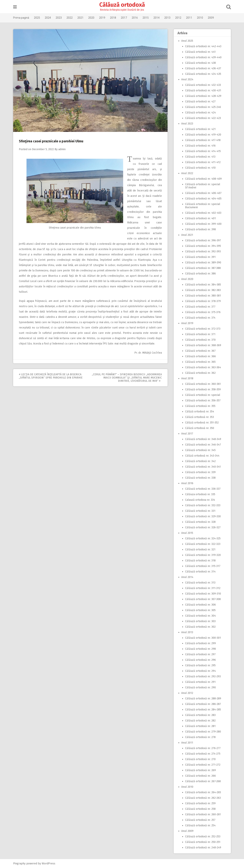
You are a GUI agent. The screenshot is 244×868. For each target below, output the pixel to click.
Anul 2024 (187, 79)
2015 (146, 18)
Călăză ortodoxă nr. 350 (200, 428)
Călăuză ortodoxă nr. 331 (200, 511)
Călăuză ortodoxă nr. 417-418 (203, 140)
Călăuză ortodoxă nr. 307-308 (203, 599)
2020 (91, 18)
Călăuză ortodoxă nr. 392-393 (203, 251)
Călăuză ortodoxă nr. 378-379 (203, 301)
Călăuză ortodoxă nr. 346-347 (203, 445)
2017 (124, 18)
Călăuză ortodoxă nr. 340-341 (203, 467)
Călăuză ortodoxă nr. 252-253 (203, 837)
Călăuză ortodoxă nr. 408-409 (203, 179)
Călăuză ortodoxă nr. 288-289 (203, 699)
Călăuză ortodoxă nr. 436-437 (203, 68)
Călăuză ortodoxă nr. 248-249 (203, 848)
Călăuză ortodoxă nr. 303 (200, 621)
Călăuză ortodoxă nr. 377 (200, 307)
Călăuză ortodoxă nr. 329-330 (203, 516)
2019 (102, 18)
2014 (157, 18)
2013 (167, 18)
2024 (48, 18)
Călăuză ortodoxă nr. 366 (200, 356)
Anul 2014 (187, 577)
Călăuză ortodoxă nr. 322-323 (203, 544)
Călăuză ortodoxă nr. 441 (200, 52)
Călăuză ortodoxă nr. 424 (200, 113)
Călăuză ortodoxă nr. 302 (200, 627)
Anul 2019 (187, 323)
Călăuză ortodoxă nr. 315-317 (203, 566)
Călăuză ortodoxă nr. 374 (200, 318)
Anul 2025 (187, 41)
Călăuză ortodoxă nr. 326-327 (203, 527)
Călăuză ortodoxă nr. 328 (200, 522)
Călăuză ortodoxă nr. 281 (200, 726)
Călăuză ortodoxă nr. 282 (200, 721)
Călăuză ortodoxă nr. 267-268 (203, 781)
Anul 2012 (187, 693)
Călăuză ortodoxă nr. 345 (200, 450)
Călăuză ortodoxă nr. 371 (200, 334)
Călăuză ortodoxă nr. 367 (200, 351)
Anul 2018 (187, 378)
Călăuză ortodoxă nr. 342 (200, 461)
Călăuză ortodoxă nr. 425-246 (203, 107)
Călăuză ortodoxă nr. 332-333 (203, 505)
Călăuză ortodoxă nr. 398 (200, 229)
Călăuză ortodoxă (122, 5)
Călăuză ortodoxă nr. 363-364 (203, 367)
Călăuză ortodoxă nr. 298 (200, 649)
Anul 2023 (187, 124)
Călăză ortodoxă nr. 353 (199, 417)
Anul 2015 (187, 533)
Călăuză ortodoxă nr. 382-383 (203, 290)
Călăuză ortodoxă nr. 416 (200, 146)
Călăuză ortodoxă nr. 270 (200, 759)
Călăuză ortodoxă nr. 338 (200, 478)
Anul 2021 (187, 235)
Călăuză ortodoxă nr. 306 (200, 605)
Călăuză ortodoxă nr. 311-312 (203, 588)
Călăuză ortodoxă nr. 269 (200, 770)
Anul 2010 (187, 787)
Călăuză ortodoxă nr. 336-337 (203, 489)
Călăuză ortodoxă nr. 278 (200, 737)
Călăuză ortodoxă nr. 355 (200, 406)
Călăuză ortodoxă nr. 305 (200, 610)
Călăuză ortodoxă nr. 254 (200, 825)
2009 (211, 18)
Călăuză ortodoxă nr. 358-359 (203, 389)
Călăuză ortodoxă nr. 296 (200, 660)
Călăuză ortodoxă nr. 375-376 (203, 312)
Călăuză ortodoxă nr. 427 (200, 102)
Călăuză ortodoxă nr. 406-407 (203, 193)
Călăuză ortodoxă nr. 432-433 (203, 85)
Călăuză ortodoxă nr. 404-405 (203, 199)
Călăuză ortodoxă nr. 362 (200, 373)
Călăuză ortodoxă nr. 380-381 (203, 296)
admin (62, 149)
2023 (59, 18)
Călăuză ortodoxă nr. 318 (200, 561)
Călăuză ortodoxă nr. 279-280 (203, 732)
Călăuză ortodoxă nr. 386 (200, 274)
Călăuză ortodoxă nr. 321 (200, 550)
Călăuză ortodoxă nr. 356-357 (203, 401)
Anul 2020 (187, 279)
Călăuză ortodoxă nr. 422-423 (203, 118)
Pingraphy (19, 864)
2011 (189, 18)
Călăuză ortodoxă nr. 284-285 (203, 710)
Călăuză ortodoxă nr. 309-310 (203, 594)
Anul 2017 (187, 434)
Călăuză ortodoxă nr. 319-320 (203, 555)
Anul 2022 (187, 173)
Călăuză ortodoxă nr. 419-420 (203, 135)
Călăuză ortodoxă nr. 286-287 (203, 704)
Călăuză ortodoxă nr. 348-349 (203, 439)
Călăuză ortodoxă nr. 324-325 (203, 538)
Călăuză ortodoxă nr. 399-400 (203, 224)
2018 (113, 18)
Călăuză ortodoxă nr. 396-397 (203, 240)
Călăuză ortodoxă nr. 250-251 (203, 842)
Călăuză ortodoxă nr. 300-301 (203, 638)
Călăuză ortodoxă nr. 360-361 (203, 384)
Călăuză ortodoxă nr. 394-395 (203, 246)
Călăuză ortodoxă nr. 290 (200, 687)
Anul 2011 (187, 743)
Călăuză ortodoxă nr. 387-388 (203, 268)
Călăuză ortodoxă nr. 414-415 (203, 151)
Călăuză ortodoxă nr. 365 (200, 362)
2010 (200, 18)
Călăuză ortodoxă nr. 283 (200, 715)
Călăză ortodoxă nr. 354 (200, 412)
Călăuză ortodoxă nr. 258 (200, 809)
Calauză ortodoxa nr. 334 (200, 500)
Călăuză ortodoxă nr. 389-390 (203, 263)
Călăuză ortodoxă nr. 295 (200, 665)
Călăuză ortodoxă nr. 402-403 (203, 213)
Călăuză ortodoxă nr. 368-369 (203, 345)
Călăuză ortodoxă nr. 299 (200, 643)
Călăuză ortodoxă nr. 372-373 (203, 329)
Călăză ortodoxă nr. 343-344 (202, 456)
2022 (70, 18)
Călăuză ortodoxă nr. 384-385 (203, 285)
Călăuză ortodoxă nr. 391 (200, 257)
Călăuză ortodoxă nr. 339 (200, 472)
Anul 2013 (187, 632)
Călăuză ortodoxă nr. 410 (200, 168)
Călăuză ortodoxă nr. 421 (200, 129)
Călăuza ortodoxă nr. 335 (200, 494)
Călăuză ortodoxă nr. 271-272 (203, 765)
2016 (135, 18)
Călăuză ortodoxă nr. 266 (200, 776)
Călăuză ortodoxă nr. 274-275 (203, 754)
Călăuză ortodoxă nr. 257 (200, 820)
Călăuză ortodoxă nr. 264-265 (203, 792)
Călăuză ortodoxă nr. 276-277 (203, 748)
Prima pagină (21, 18)
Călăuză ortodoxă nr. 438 (200, 63)
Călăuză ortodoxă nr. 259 (200, 803)
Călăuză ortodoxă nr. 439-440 (203, 57)
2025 (37, 18)
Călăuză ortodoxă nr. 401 (200, 218)
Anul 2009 (187, 831)
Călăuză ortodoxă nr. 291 (200, 682)
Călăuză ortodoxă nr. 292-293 (203, 676)
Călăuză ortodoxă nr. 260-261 (203, 814)
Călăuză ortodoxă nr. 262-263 (203, 798)
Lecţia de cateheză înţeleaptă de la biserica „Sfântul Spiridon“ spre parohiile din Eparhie (51, 376)
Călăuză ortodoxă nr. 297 (200, 654)
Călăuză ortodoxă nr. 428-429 (203, 96)
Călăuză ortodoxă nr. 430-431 (203, 90)
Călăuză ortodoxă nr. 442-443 (203, 46)
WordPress (49, 864)
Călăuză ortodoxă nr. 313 (200, 583)
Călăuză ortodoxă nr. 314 (200, 572)
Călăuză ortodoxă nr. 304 (200, 616)
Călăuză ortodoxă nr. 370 (200, 340)
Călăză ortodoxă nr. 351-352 (202, 423)
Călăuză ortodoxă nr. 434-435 (203, 74)
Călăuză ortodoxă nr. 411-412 (203, 162)
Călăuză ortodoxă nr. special (203, 395)
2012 (178, 18)
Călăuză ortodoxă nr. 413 (200, 157)
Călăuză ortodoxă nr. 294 (200, 671)
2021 (80, 18)
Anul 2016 (187, 483)
